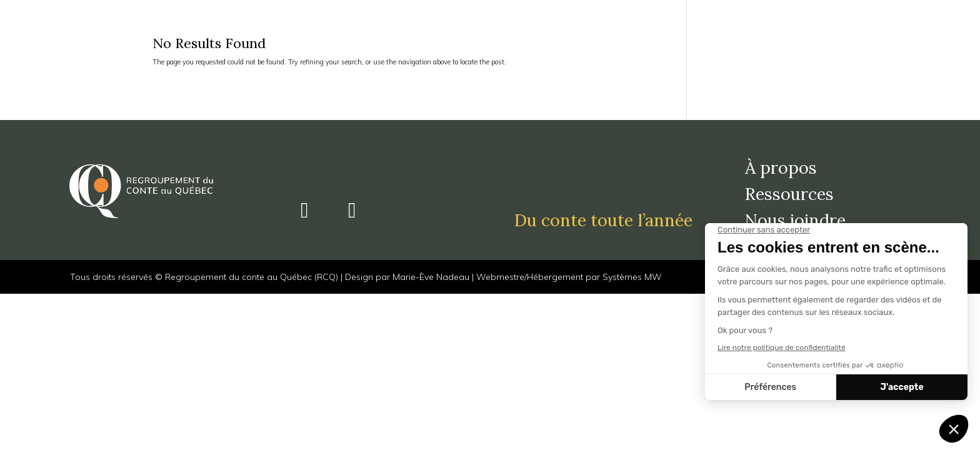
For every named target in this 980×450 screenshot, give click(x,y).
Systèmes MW (632, 277)
